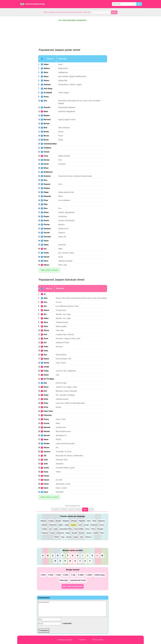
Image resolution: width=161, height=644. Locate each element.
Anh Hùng (48, 89)
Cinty (46, 156)
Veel (92, 509)
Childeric (47, 148)
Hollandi (44, 525)
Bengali (58, 521)
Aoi (45, 343)
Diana (46, 375)
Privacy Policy (98, 640)
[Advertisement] (26, 50)
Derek (46, 164)
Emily (46, 395)
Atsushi (47, 107)
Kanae (46, 476)
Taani (102, 533)
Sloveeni (82, 533)
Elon (46, 208)
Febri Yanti (48, 411)
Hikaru (46, 265)
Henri (46, 261)
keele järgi (64, 580)
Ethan (46, 212)
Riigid (78, 509)
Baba (46, 111)
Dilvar (46, 168)
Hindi (94, 521)
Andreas (47, 85)
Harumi (47, 435)
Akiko (46, 318)
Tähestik (55, 509)
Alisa (46, 326)
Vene (81, 537)
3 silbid (89, 575)
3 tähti (43, 575)
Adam (46, 64)
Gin (45, 249)
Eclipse (47, 188)
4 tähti (51, 575)
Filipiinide (82, 521)
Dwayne (47, 184)
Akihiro (47, 68)
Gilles (46, 245)
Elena (46, 387)
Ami (45, 334)
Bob (45, 128)
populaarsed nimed (78, 580)
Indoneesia (53, 525)
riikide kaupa (100, 575)
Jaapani (74, 525)
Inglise (61, 525)
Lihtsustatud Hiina (66, 529)
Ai (45, 294)
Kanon (46, 480)
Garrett (47, 233)
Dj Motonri (48, 172)
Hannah (47, 427)
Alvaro (46, 80)
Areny (46, 97)
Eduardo (47, 196)
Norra (87, 529)
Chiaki (46, 367)
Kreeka (45, 529)
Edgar (46, 192)
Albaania (43, 521)
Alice (46, 322)
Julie (46, 464)
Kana (46, 472)
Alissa (46, 330)
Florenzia (48, 415)
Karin (46, 488)
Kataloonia (94, 525)
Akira (46, 72)
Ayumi (46, 363)
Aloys (46, 76)
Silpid (71, 509)
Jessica (47, 452)
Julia (46, 460)
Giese (46, 241)
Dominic (47, 176)
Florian (47, 225)
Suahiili (96, 533)
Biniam (47, 124)
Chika (46, 371)
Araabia (51, 521)
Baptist (47, 115)
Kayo (46, 492)
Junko (46, 468)
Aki (45, 314)
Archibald (48, 93)
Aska (46, 351)
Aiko (46, 298)
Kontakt (82, 640)
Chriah (47, 152)
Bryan (46, 140)
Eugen (46, 216)
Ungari (76, 537)
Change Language (65, 640)
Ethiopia (74, 521)
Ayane (46, 359)
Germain (47, 237)
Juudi (80, 525)
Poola (93, 529)
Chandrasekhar (50, 144)
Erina (46, 407)
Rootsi (53, 533)
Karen (46, 484)
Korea (102, 525)
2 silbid (81, 575)
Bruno (46, 136)
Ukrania (69, 537)
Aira (45, 302)
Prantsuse (45, 533)
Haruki (46, 257)
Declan (47, 160)
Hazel (46, 439)
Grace (46, 419)
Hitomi (46, 448)
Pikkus (64, 509)
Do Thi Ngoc (49, 379)
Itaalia (67, 525)
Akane (46, 310)
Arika (46, 347)
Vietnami (88, 537)
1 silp (73, 575)
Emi (45, 391)
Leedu (55, 529)
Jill (45, 456)
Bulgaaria (66, 521)
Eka (45, 383)
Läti (50, 529)
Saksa (68, 533)
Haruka (47, 431)
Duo (45, 180)
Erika (46, 399)
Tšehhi (56, 537)
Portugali (100, 529)
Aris (45, 101)
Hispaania (101, 521)
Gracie (46, 423)
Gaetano (47, 229)
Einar (46, 200)
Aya (45, 355)
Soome (89, 533)
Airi (45, 306)
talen (85, 510)
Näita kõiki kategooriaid (73, 586)
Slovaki (74, 533)
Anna (46, 338)
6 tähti (66, 575)
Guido (46, 253)
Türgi (62, 537)
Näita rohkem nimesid (49, 270)
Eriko (46, 403)
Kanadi (86, 525)
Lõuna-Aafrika (79, 529)
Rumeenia (60, 533)
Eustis (46, 220)
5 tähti (58, 575)
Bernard (47, 120)
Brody (46, 132)
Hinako (47, 443)
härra (89, 521)
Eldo (46, 204)
